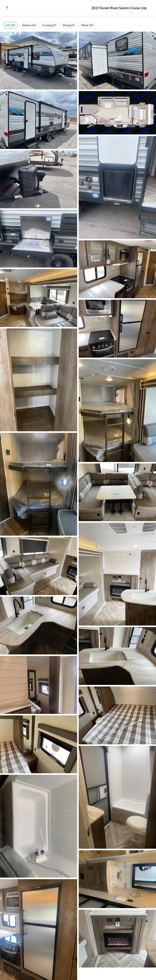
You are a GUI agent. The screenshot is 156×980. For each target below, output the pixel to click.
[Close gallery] (7, 7)
